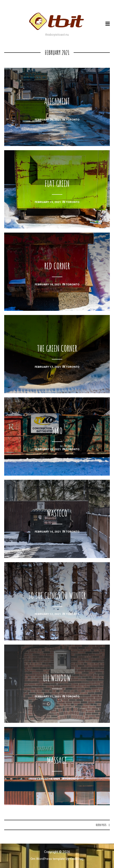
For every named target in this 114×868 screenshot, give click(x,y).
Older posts (101, 825)
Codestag (78, 859)
